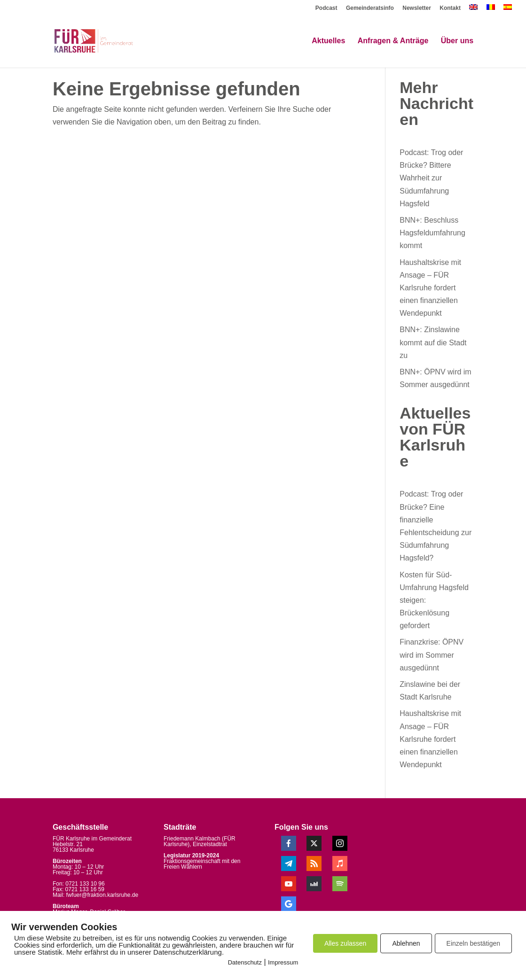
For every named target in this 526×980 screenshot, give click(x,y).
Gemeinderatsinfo (370, 8)
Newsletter (417, 8)
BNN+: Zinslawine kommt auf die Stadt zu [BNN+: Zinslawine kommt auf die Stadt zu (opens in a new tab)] (433, 342)
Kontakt (450, 8)
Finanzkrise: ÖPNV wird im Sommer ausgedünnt (432, 655)
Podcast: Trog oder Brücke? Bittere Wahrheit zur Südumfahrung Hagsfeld (431, 178)
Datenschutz (245, 962)
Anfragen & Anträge (393, 41)
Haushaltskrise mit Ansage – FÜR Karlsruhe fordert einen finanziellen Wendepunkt (430, 288)
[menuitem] (473, 10)
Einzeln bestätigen (473, 943)
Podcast (326, 8)
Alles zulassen (345, 943)
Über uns (457, 41)
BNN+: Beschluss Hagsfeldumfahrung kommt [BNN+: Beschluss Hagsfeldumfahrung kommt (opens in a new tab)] (432, 233)
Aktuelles (328, 41)
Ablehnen (406, 943)
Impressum (283, 962)
